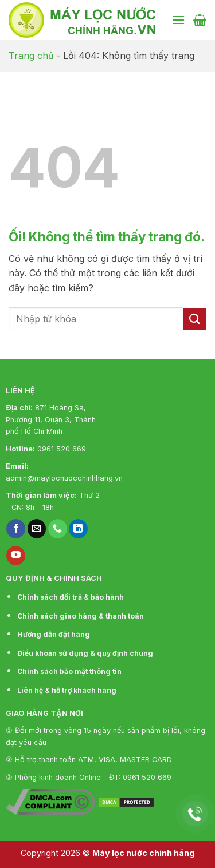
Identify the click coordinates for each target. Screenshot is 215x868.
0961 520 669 (62, 449)
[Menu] (178, 20)
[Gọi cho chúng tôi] (58, 529)
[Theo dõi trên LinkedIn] (78, 529)
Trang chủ (31, 56)
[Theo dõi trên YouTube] (16, 556)
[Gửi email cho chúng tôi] (37, 529)
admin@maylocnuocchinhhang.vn (64, 478)
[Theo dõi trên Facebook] (16, 529)
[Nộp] (195, 319)
